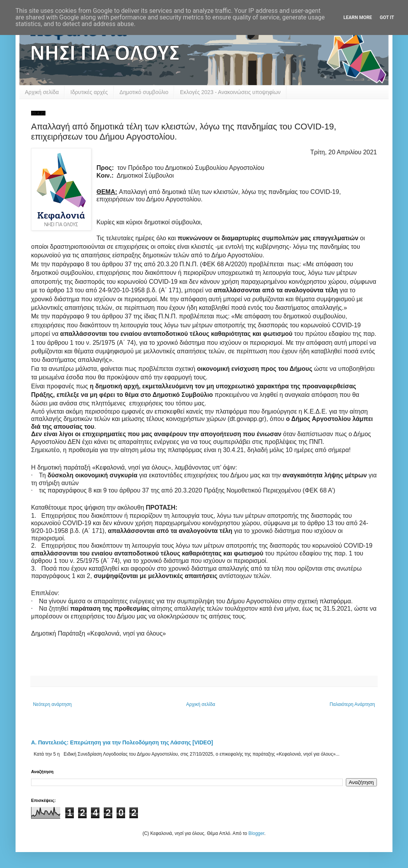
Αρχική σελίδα (42, 92)
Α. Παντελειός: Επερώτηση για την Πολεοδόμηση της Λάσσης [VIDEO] (122, 742)
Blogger (256, 833)
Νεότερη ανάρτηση (52, 704)
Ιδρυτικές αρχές (89, 92)
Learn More (358, 17)
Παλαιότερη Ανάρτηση (352, 704)
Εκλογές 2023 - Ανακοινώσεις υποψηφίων (230, 92)
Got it (387, 17)
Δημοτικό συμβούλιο (144, 92)
